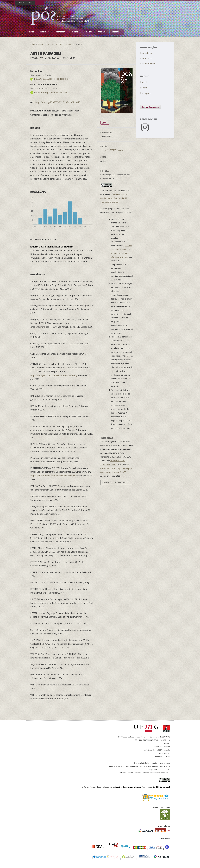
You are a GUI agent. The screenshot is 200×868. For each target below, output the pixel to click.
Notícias (44, 32)
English (144, 82)
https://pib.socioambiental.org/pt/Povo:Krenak (53, 476)
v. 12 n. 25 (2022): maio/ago (60, 44)
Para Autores (146, 58)
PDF (106, 123)
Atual (89, 32)
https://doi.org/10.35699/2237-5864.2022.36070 (58, 102)
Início (33, 44)
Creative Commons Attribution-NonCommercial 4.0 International (142, 787)
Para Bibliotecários (148, 63)
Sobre (76, 32)
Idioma (116, 32)
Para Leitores (146, 53)
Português (145, 93)
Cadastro (20, 3)
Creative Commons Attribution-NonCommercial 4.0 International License (114, 198)
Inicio (31, 32)
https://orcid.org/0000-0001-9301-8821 (52, 92)
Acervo (41, 44)
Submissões (60, 32)
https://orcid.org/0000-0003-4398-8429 (52, 79)
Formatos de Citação (114, 482)
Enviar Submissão (151, 107)
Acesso (31, 3)
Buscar (167, 32)
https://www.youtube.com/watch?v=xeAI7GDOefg (54, 375)
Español (144, 88)
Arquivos (102, 32)
